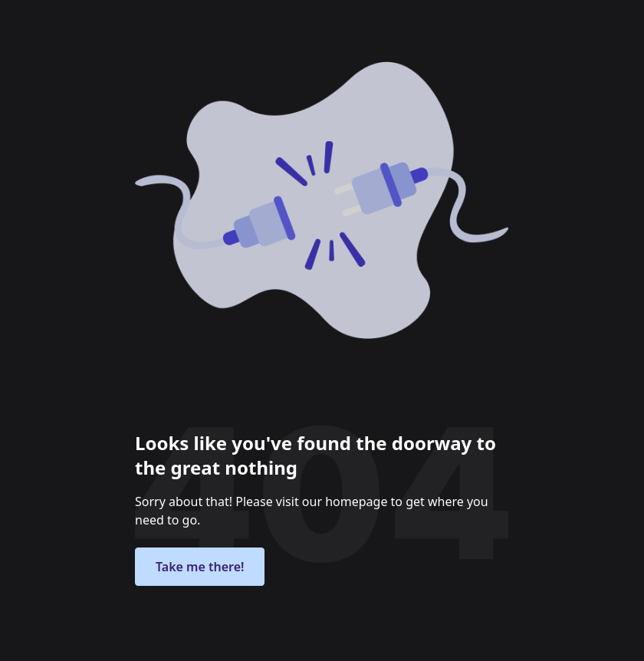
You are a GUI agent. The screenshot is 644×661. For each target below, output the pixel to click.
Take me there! (200, 567)
